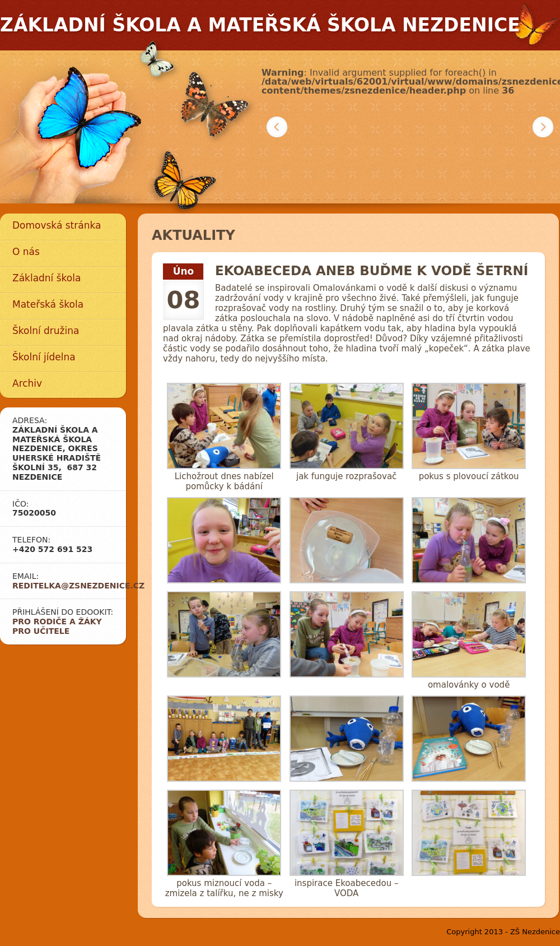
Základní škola (46, 278)
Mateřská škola (48, 304)
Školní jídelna (44, 357)
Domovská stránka (57, 225)
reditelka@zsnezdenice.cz (78, 586)
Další (543, 127)
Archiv (27, 383)
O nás (26, 252)
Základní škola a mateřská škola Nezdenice (260, 25)
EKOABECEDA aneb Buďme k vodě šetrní (372, 271)
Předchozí (277, 127)
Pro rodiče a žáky (57, 622)
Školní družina (46, 331)
